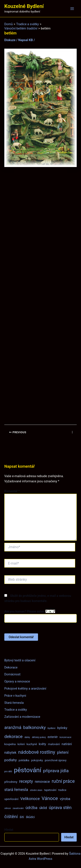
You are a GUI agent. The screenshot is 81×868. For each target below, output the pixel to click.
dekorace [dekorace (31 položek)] (13, 736)
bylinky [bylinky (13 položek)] (62, 728)
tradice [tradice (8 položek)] (62, 790)
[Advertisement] (40, 296)
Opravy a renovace (17, 681)
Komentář (12, 491)
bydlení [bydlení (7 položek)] (51, 728)
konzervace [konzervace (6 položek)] (65, 737)
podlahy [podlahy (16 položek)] (11, 760)
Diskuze (10, 40)
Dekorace (11, 667)
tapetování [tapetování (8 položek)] (50, 790)
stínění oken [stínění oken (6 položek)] (36, 790)
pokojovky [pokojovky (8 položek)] (37, 760)
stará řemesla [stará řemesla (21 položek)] (16, 790)
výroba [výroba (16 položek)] (65, 799)
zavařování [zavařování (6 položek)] (18, 808)
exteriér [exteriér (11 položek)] (53, 737)
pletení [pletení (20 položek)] (63, 752)
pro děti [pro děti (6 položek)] (8, 771)
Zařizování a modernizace (22, 717)
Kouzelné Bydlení (24, 6)
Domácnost (12, 674)
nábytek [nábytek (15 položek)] (10, 753)
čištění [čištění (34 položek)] (11, 816)
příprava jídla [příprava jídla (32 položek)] (56, 771)
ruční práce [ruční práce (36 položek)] (63, 781)
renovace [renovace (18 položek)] (42, 781)
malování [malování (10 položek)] (54, 744)
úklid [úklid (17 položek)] (43, 808)
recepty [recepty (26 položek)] (26, 781)
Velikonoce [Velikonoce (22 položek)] (30, 799)
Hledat (9, 830)
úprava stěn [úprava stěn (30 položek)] (60, 808)
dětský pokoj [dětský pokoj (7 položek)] (39, 737)
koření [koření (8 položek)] (21, 744)
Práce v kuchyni (15, 696)
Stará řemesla (14, 703)
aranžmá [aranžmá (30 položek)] (13, 727)
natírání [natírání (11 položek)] (67, 744)
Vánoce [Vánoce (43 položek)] (50, 798)
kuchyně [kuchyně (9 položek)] (32, 744)
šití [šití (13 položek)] (22, 817)
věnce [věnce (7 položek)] (8, 808)
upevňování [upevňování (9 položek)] (11, 799)
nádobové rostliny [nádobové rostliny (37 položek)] (37, 752)
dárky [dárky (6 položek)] (27, 737)
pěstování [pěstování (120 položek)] (28, 770)
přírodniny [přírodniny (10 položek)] (11, 782)
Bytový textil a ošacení (20, 660)
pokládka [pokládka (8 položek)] (24, 760)
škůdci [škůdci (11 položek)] (30, 817)
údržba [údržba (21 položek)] (31, 808)
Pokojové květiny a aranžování (25, 689)
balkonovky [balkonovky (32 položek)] (35, 727)
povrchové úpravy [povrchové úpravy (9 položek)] (56, 760)
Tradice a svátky (16, 710)
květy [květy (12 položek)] (42, 744)
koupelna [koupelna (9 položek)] (10, 744)
